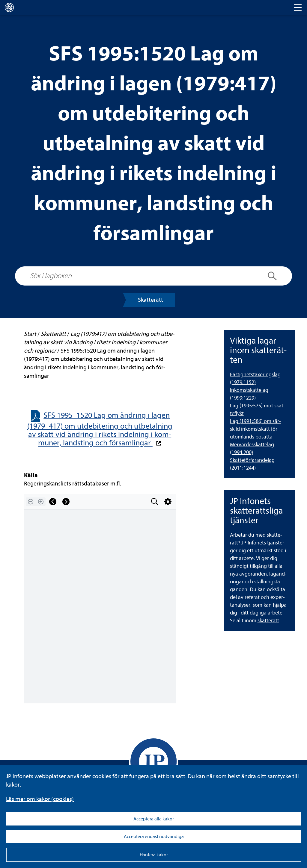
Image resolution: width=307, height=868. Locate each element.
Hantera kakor (154, 855)
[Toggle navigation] (298, 7)
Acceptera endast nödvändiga (154, 837)
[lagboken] (9, 7)
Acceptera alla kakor (154, 819)
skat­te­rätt (268, 621)
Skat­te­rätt (151, 300)
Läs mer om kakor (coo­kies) (40, 799)
